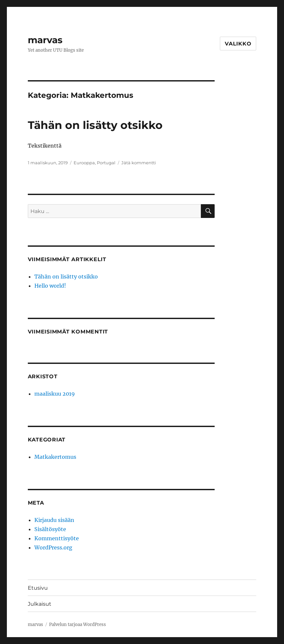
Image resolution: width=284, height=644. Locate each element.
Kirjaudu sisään (54, 520)
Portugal (106, 163)
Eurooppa (84, 163)
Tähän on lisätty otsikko (95, 125)
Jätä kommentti (139, 163)
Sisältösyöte (50, 529)
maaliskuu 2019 (55, 394)
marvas (45, 40)
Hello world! (50, 286)
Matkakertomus (55, 457)
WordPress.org (53, 547)
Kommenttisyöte (57, 538)
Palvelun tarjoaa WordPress (78, 625)
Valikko (238, 44)
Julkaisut (40, 604)
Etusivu (38, 588)
